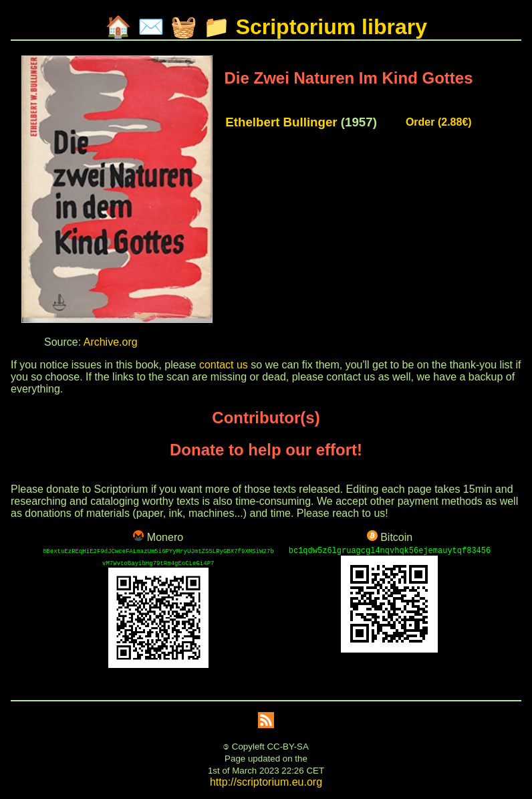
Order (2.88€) (439, 122)
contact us (224, 365)
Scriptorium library (331, 27)
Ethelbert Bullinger (281, 122)
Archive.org (111, 342)
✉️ (151, 27)
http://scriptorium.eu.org (266, 782)
